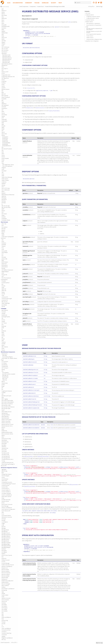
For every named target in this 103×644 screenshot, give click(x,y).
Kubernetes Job (6, 123)
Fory (3, 396)
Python (3, 484)
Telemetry (4, 595)
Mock (3, 172)
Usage (87, 27)
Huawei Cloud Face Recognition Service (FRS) (9, 21)
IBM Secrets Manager (7, 41)
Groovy (3, 468)
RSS (2, 249)
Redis (3, 578)
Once (3, 194)
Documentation (18, 3)
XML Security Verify (6, 356)
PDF (3, 219)
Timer (3, 323)
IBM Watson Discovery (7, 42)
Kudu (3, 146)
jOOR (3, 476)
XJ (2, 353)
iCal (2, 404)
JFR (2, 536)
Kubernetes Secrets (7, 138)
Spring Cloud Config (6, 587)
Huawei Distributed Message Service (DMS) (9, 25)
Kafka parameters (28, 456)
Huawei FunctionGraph (8, 28)
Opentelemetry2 (5, 567)
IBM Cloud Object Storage (8, 39)
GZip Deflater (5, 401)
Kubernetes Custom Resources (9, 117)
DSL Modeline (5, 521)
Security (54, 3)
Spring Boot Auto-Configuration (92, 41)
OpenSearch (4, 200)
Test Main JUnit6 (5, 603)
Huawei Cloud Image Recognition (10, 23)
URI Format (88, 13)
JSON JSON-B (5, 415)
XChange (4, 351)
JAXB (3, 409)
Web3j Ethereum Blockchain (8, 343)
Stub (3, 310)
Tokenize (4, 491)
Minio (3, 169)
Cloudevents (4, 513)
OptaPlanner (5, 214)
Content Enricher (5, 634)
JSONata (3, 98)
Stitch (3, 302)
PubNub (4, 231)
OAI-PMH (4, 189)
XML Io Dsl (5, 527)
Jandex (3, 533)
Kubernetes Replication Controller (7, 134)
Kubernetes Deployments (8, 118)
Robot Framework (6, 246)
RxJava (3, 584)
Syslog (3, 441)
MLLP (3, 170)
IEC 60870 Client (5, 50)
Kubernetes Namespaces (8, 124)
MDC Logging (5, 548)
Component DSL (31, 88)
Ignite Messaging (6, 62)
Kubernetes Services (7, 140)
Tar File (3, 442)
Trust (60, 3)
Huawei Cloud (5, 19)
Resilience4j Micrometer (7, 581)
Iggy (3, 53)
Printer (3, 228)
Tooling (37, 3)
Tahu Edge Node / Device (8, 313)
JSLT (3, 95)
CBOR (3, 384)
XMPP (3, 357)
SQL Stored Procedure (7, 297)
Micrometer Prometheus (7, 552)
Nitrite (3, 188)
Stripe (3, 309)
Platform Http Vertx (6, 571)
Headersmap (5, 532)
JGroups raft (4, 84)
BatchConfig (4, 620)
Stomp (3, 304)
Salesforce (4, 252)
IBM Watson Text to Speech (9, 47)
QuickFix (3, 236)
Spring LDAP (5, 290)
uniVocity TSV (5, 449)
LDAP (3, 150)
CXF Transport (5, 516)
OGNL (3, 483)
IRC (2, 73)
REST (3, 241)
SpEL (3, 489)
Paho (3, 216)
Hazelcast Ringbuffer (7, 11)
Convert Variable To (6, 640)
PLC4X (3, 222)
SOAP (3, 436)
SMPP (3, 276)
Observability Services (7, 560)
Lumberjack (4, 156)
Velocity (3, 334)
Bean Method (5, 459)
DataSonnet (4, 464)
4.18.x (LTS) (91, 6)
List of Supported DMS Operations (94, 34)
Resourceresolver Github (7, 582)
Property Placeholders (54, 111)
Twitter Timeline (5, 329)
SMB (3, 273)
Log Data (4, 153)
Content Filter (5, 636)
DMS (69, 22)
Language (4, 148)
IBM (3, 38)
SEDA (3, 260)
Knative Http (4, 111)
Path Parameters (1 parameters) (93, 23)
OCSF (3, 422)
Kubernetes (4, 113)
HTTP (3, 17)
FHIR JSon (4, 392)
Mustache (4, 177)
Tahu (3, 312)
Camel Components (24, 6)
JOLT (3, 90)
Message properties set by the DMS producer (94, 32)
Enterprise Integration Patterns (9, 616)
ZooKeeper (4, 367)
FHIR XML (4, 393)
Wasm (3, 340)
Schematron (4, 257)
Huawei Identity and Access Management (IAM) (8, 30)
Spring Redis (5, 293)
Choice (3, 626)
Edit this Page (99, 6)
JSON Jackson (5, 414)
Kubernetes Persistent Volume (9, 127)
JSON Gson (4, 412)
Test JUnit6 (4, 600)
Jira (2, 86)
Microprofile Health (6, 557)
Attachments (5, 502)
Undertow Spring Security (7, 611)
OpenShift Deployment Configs (9, 145)
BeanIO (3, 380)
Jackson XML (4, 407)
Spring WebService (7, 294)
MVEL (3, 178)
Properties (4, 230)
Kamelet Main (5, 526)
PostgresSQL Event (6, 224)
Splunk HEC (4, 282)
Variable (3, 492)
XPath (3, 497)
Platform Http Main (6, 570)
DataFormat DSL (40, 108)
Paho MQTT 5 (5, 217)
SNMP (3, 278)
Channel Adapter (5, 624)
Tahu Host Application (7, 315)
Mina (3, 166)
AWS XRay (5, 504)
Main (3, 546)
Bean (3, 621)
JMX (2, 89)
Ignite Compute (6, 58)
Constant (4, 460)
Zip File (3, 455)
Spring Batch (5, 285)
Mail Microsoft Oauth (6, 544)
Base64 (3, 379)
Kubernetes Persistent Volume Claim (9, 129)
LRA (3, 543)
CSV (3, 388)
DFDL (3, 390)
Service (3, 262)
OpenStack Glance (6, 205)
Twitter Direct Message (7, 326)
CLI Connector (5, 510)
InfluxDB (4, 70)
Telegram (4, 316)
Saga (3, 251)
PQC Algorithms (5, 227)
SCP (3, 259)
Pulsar (3, 233)
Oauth (3, 559)
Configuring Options (90, 15)
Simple (3, 487)
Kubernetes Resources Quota (9, 136)
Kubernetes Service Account (9, 139)
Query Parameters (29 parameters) (94, 25)
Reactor (3, 576)
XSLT (3, 361)
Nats (3, 183)
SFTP (3, 266)
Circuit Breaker (5, 628)
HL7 (3, 403)
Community (28, 3)
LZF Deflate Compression (7, 419)
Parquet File (4, 423)
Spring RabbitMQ (6, 291)
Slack (3, 271)
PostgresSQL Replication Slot (8, 225)
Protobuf (4, 430)
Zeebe (3, 364)
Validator (4, 332)
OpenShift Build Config (7, 142)
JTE (2, 103)
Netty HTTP (4, 186)
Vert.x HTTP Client (6, 337)
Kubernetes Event (6, 120)
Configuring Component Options (93, 17)
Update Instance (90, 38)
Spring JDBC (5, 288)
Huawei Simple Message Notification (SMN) (7, 36)
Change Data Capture (7, 623)
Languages (4, 457)
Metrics (3, 162)
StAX (3, 301)
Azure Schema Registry (7, 505)
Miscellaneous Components (8, 501)
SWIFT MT (4, 438)
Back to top (99, 643)
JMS (2, 87)
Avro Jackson (5, 376)
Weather (4, 342)
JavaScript (4, 475)
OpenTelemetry (5, 565)
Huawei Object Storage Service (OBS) (9, 33)
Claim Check (4, 629)
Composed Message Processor (9, 632)
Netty (3, 185)
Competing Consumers (7, 631)
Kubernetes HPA (6, 121)
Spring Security (5, 590)
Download (45, 3)
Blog (9, 3)
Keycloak (4, 108)
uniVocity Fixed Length (7, 447)
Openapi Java (5, 562)
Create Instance (90, 36)
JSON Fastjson (5, 411)
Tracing (3, 609)
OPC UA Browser (5, 196)
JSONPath (4, 480)
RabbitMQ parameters (43, 456)
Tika (3, 321)
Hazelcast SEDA (6, 13)
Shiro (3, 586)
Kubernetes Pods (6, 132)
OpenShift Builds (6, 143)
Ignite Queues (5, 63)
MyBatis (3, 180)
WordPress (4, 348)
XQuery (3, 359)
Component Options (90, 20)
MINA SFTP (4, 167)
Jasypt (3, 535)
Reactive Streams (5, 238)
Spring (3, 284)
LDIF (3, 151)
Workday (4, 350)
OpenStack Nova (6, 209)
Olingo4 (3, 192)
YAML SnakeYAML (6, 452)
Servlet (3, 265)
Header (3, 470)
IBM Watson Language (7, 44)
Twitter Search (5, 327)
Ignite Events (5, 59)
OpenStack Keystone (7, 206)
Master (3, 161)
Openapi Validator (6, 563)
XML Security (5, 450)
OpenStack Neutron (7, 208)
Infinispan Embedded (6, 68)
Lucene (3, 154)
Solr (3, 279)
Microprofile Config (6, 554)
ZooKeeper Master (6, 369)
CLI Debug (4, 512)
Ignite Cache (5, 56)
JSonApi (3, 417)
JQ (2, 478)
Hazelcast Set (5, 14)
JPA (2, 93)
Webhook (4, 345)
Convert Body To (5, 637)
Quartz (3, 235)
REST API (4, 243)
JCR (2, 78)
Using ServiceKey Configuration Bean (94, 39)
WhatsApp (4, 346)
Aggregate (4, 618)
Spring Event (5, 287)
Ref (2, 239)
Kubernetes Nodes (7, 126)
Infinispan (4, 66)
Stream (3, 305)
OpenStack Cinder (6, 204)
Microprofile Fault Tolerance (8, 555)
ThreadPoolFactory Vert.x (7, 608)
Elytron (3, 530)
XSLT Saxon (4, 362)
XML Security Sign (6, 354)
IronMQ (3, 74)
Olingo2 (3, 191)
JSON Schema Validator (7, 97)
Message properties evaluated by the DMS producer (94, 29)
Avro (3, 374)
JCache (3, 76)
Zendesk (4, 365)
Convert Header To (6, 639)
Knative (3, 109)
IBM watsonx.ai (6, 48)
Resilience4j (4, 579)
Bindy (3, 382)
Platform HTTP (5, 220)
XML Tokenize (5, 495)
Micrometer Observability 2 (8, 551)
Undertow (4, 331)
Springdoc (4, 594)
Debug (3, 518)
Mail (3, 158)
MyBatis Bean (5, 181)
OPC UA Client (5, 197)
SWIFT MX (4, 439)
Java (3, 473)
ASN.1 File (4, 372)
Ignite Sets (5, 65)
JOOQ (3, 92)
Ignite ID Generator (7, 61)
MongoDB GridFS (6, 175)
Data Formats (4, 371)
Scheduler (4, 255)
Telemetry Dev (5, 597)
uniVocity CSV (5, 446)
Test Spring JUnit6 (6, 606)
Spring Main (4, 589)
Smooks (3, 274)
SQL (3, 296)
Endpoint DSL (30, 108)
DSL (3, 520)
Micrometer (4, 164)
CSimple (3, 462)
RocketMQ (4, 247)
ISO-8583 (4, 406)
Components (33, 6)
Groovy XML (4, 399)
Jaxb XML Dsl (5, 524)
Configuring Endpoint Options (93, 18)
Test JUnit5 (4, 598)
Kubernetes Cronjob (7, 116)
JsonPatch (4, 100)
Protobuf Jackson (6, 431)
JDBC (3, 79)
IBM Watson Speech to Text (9, 45)
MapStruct (4, 159)
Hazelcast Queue (6, 8)
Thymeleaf (4, 319)
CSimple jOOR (5, 515)
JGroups (3, 82)
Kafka (3, 105)
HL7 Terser (4, 472)
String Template (5, 307)
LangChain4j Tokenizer (7, 540)
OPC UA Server (5, 199)
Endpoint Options (89, 22)
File (2, 467)
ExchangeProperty (6, 465)
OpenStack (4, 202)
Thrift (3, 318)
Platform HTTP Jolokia (7, 568)
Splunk (3, 281)
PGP (3, 425)
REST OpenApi (5, 244)
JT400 (3, 101)
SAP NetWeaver (5, 254)
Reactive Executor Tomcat (7, 573)
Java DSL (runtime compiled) (9, 523)
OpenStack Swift (6, 211)
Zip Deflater (4, 453)
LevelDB (3, 541)
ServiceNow (4, 263)
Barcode (4, 377)
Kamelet (3, 106)
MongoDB (4, 173)
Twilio (3, 324)
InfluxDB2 (4, 71)
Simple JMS (4, 268)
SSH (3, 299)
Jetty (3, 81)
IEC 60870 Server (6, 51)
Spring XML (4, 592)
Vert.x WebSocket (6, 338)
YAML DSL (5, 529)
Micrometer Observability (7, 549)
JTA (2, 538)
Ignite (3, 55)
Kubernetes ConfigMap (8, 114)
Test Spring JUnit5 (6, 605)
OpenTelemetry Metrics (7, 212)
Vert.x (3, 335)
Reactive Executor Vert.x (7, 574)
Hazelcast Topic (6, 16)
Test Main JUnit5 (5, 602)
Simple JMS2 (4, 270)
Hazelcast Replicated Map (8, 10)
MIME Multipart (5, 420)
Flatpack (3, 395)
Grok (3, 398)
